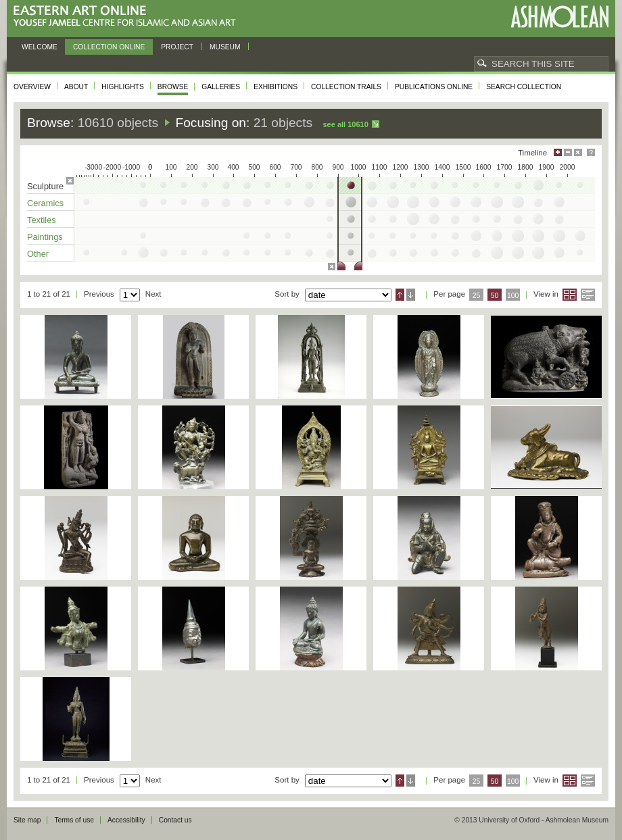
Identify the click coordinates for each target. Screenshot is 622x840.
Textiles (42, 220)
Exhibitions (276, 87)
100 (513, 296)
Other (38, 254)
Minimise (568, 152)
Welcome (40, 47)
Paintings (45, 237)
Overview (32, 87)
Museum (225, 47)
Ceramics (45, 203)
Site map (27, 820)
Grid (570, 295)
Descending (411, 295)
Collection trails (346, 87)
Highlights (123, 87)
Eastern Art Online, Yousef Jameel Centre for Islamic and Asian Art (128, 17)
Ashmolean (559, 17)
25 (477, 296)
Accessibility (126, 820)
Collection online (109, 47)
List (588, 295)
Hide (578, 152)
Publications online (434, 87)
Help (591, 152)
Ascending (400, 295)
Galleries (221, 87)
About (76, 87)
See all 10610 (345, 124)
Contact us (175, 820)
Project (177, 47)
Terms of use (74, 820)
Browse (173, 87)
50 (495, 296)
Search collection (524, 87)
